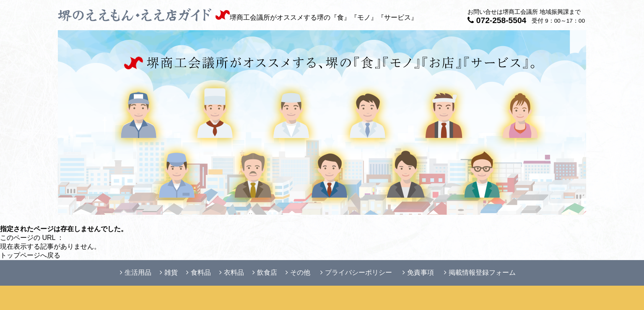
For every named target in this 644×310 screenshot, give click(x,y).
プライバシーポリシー (356, 272)
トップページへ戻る (30, 255)
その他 (298, 272)
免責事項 (418, 272)
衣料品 (232, 272)
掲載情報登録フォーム (480, 272)
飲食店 (265, 272)
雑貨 (169, 272)
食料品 (199, 272)
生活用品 (136, 272)
